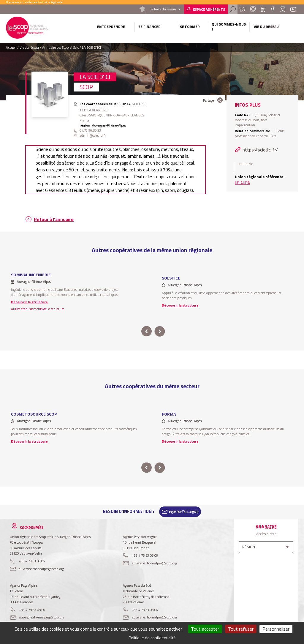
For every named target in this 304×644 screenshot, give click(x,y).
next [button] (160, 331)
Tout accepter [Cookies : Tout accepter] (205, 629)
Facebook (272, 9)
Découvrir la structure (29, 302)
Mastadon (253, 9)
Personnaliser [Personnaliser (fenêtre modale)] (276, 629)
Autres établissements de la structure (38, 309)
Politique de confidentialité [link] (152, 638)
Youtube (293, 9)
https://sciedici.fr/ (260, 150)
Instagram (283, 9)
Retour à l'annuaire (54, 219)
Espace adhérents (209, 9)
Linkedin (263, 9)
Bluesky (242, 9)
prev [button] (147, 331)
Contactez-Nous (184, 512)
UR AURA (242, 183)
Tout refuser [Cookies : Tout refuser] (241, 629)
